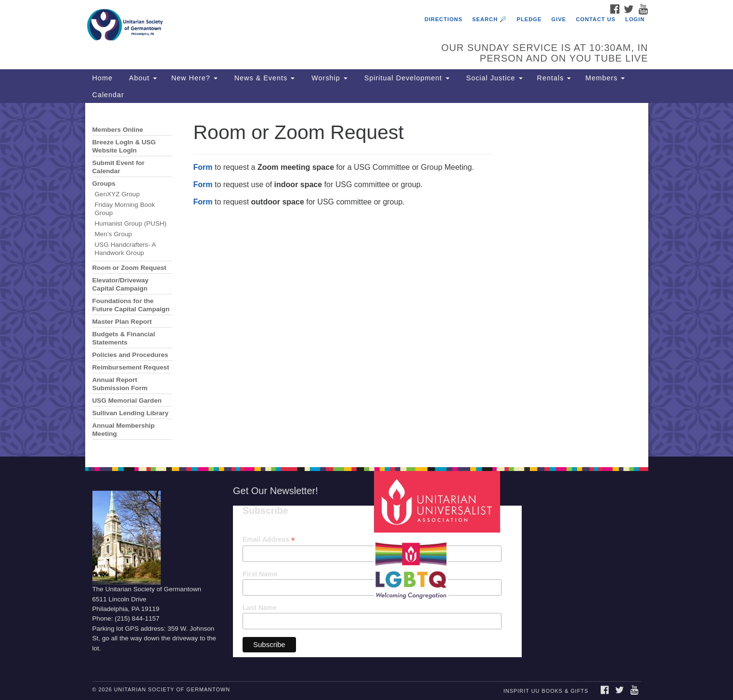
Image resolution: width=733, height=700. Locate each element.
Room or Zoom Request (129, 268)
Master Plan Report (122, 322)
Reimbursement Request (131, 367)
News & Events (264, 78)
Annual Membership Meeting (124, 430)
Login (635, 19)
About (142, 78)
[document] (366, 280)
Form (203, 167)
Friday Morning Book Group (125, 209)
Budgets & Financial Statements (124, 338)
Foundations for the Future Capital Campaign (131, 305)
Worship (328, 78)
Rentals (554, 78)
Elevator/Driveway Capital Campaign (121, 284)
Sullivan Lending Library (131, 413)
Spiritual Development (406, 78)
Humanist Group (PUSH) (131, 223)
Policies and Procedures (130, 355)
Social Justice (493, 78)
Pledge (529, 19)
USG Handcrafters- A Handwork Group (125, 249)
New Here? (194, 78)
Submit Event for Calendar (119, 167)
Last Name (260, 608)
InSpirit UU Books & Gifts (546, 691)
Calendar (108, 95)
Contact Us (596, 19)
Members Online (118, 130)
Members (605, 78)
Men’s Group (114, 234)
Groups (104, 184)
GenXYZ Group (117, 194)
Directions (444, 19)
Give (559, 19)
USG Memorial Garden (127, 401)
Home (103, 78)
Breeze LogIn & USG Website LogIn (124, 146)
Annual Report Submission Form (120, 384)
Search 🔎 (489, 19)
